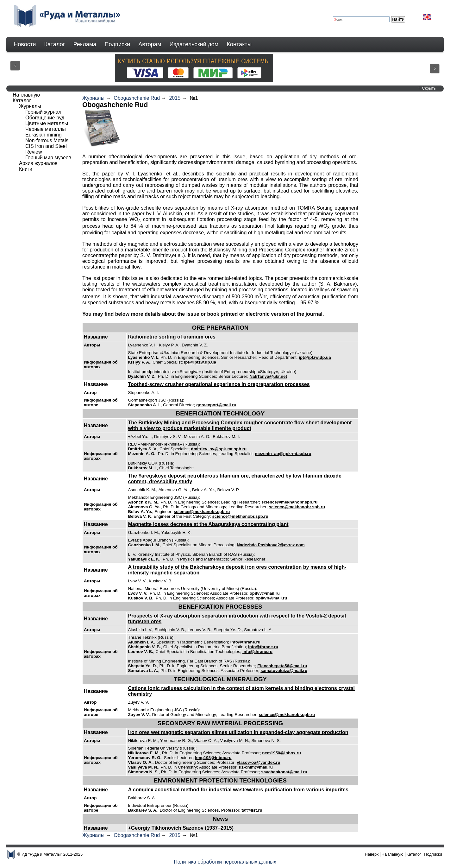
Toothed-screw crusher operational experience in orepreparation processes (219, 384)
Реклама (85, 44)
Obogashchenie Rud (137, 98)
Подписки (118, 44)
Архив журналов (38, 163)
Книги (26, 169)
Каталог (54, 44)
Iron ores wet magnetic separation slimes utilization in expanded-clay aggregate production (238, 732)
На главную (26, 95)
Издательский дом (194, 44)
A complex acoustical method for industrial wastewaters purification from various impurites (238, 790)
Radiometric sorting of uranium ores (172, 337)
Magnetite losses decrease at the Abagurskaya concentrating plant (208, 524)
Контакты (239, 44)
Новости (25, 44)
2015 (175, 98)
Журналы (93, 98)
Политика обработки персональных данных (225, 862)
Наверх (372, 854)
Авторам (150, 44)
